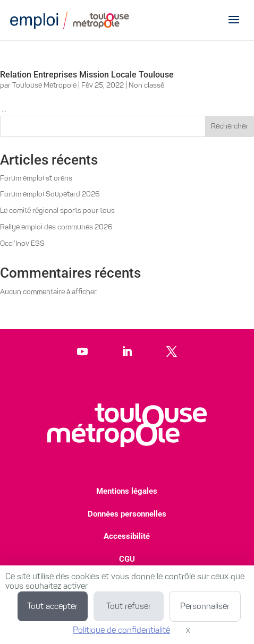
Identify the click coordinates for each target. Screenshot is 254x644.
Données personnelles (127, 514)
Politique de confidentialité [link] (121, 630)
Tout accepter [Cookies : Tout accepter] (52, 606)
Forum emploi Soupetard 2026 (50, 194)
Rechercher (230, 126)
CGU (127, 559)
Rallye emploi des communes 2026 (56, 227)
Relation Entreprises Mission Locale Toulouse (87, 75)
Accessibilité (127, 536)
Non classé (146, 85)
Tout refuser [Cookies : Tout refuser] (129, 606)
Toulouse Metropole (44, 85)
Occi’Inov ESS (22, 243)
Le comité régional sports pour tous (57, 211)
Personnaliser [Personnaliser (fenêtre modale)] (205, 606)
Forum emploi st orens (36, 178)
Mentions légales (127, 491)
